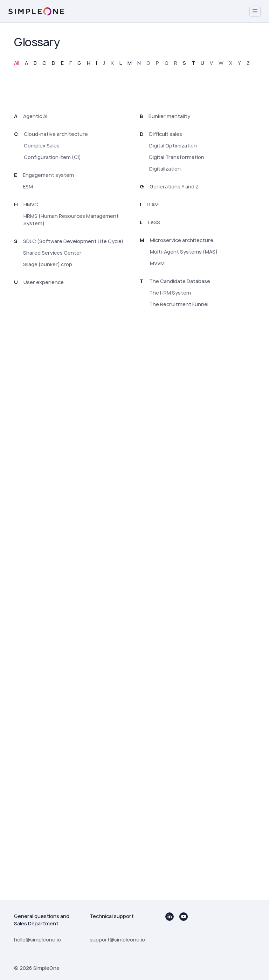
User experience (44, 282)
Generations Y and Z (174, 187)
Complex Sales (42, 146)
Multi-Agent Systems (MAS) (184, 252)
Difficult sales (166, 134)
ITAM (153, 204)
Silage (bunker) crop (48, 264)
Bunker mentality (169, 116)
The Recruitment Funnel (179, 304)
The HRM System (170, 293)
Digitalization (165, 169)
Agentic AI (35, 116)
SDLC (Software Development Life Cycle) (73, 241)
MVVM (157, 263)
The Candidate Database (180, 281)
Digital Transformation (177, 157)
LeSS (154, 222)
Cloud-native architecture (56, 134)
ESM (28, 187)
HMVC (31, 204)
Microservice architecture (182, 240)
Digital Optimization (173, 146)
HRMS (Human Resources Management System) (71, 220)
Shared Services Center (52, 253)
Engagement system (48, 175)
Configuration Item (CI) (52, 157)
